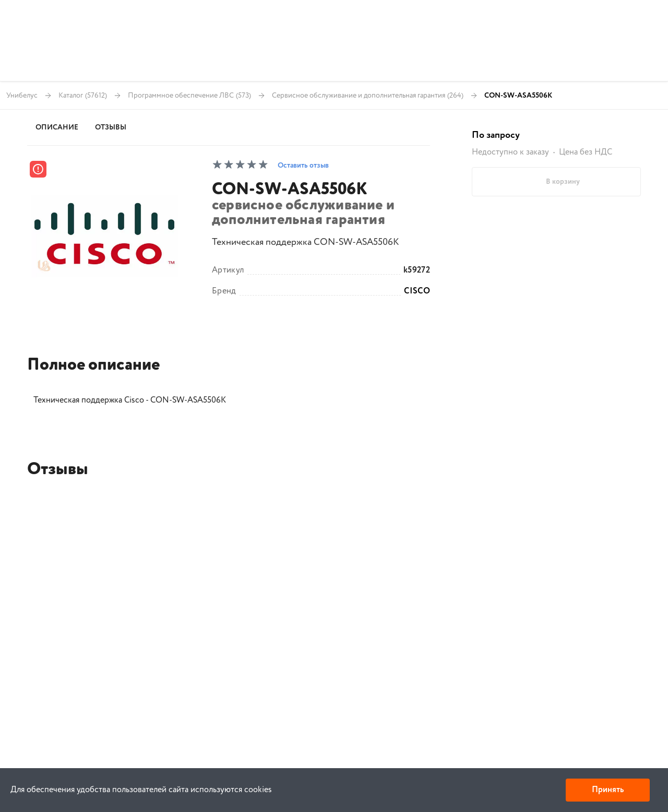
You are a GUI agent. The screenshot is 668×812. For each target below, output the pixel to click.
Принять (608, 790)
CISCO (417, 291)
